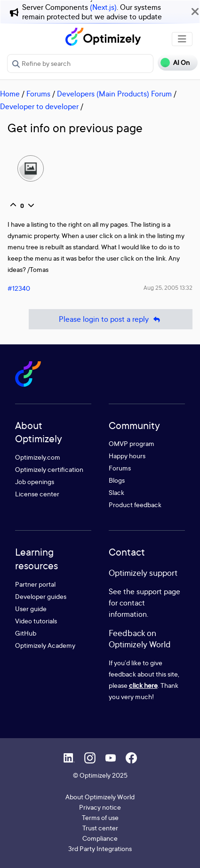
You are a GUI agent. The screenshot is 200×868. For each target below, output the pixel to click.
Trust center (100, 828)
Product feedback (135, 505)
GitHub (26, 633)
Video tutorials (36, 621)
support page (158, 591)
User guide (31, 609)
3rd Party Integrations (100, 848)
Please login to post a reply (111, 319)
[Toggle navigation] (182, 39)
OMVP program (132, 443)
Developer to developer (39, 106)
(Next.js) (103, 7)
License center (37, 494)
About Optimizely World (100, 797)
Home (10, 94)
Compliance (100, 838)
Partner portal (35, 584)
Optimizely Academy (45, 645)
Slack (116, 492)
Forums (38, 94)
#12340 (19, 288)
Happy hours (127, 456)
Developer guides (41, 596)
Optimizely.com (38, 457)
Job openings (35, 482)
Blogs (117, 480)
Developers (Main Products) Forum (114, 94)
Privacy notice (100, 807)
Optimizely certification (49, 469)
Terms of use (100, 817)
